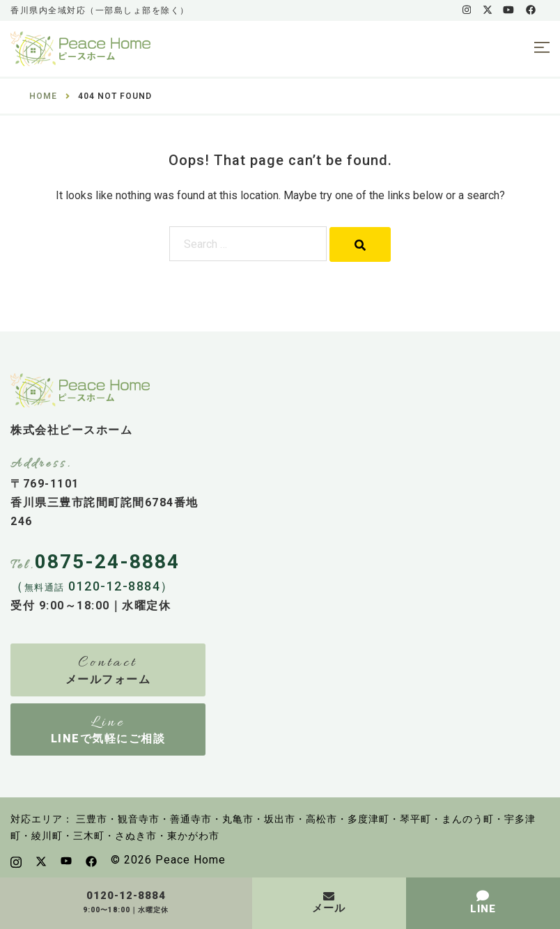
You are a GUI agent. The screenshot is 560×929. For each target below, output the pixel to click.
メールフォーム (108, 679)
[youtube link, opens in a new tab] (508, 10)
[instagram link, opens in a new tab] (465, 10)
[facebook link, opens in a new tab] (530, 10)
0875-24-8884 (107, 562)
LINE (483, 909)
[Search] (360, 244)
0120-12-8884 (126, 896)
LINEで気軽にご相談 (108, 739)
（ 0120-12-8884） (92, 586)
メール (329, 908)
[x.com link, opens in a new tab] (487, 10)
